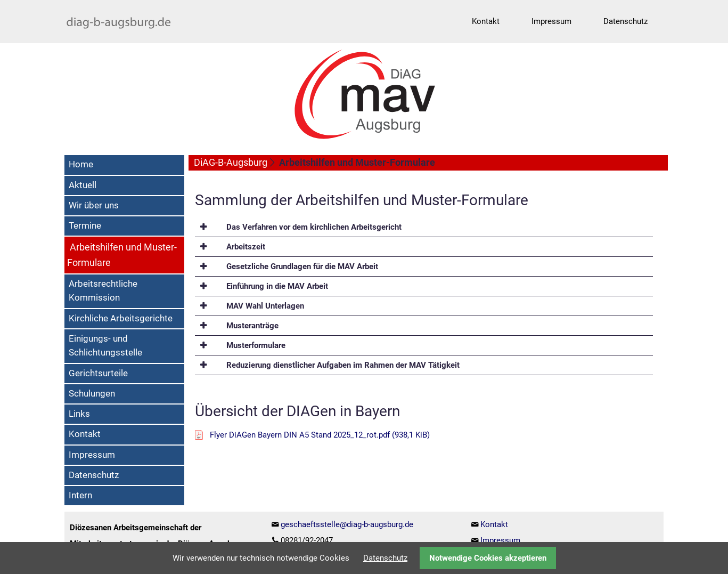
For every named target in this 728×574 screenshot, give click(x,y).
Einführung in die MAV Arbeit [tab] (276, 286)
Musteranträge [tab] (251, 326)
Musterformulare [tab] (255, 345)
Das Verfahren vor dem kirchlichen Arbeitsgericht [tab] (313, 227)
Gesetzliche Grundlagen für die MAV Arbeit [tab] (301, 266)
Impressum (500, 540)
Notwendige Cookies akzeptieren (488, 558)
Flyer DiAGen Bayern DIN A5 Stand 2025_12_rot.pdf (320, 435)
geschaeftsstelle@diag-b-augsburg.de (347, 524)
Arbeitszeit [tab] (245, 247)
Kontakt (494, 524)
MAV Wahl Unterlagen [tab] (264, 306)
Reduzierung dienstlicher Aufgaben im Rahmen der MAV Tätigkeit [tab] (342, 365)
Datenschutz (385, 558)
